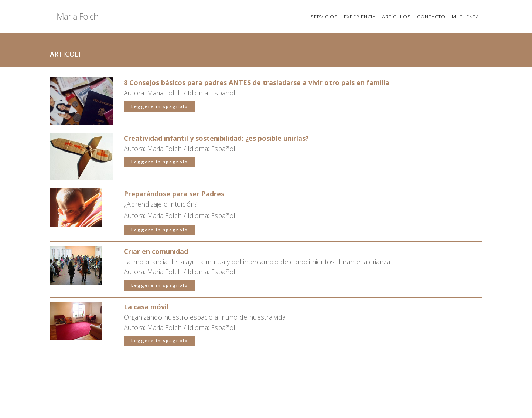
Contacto (431, 17)
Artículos (396, 17)
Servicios (324, 17)
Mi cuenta (465, 17)
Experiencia (360, 17)
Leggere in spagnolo (160, 137)
